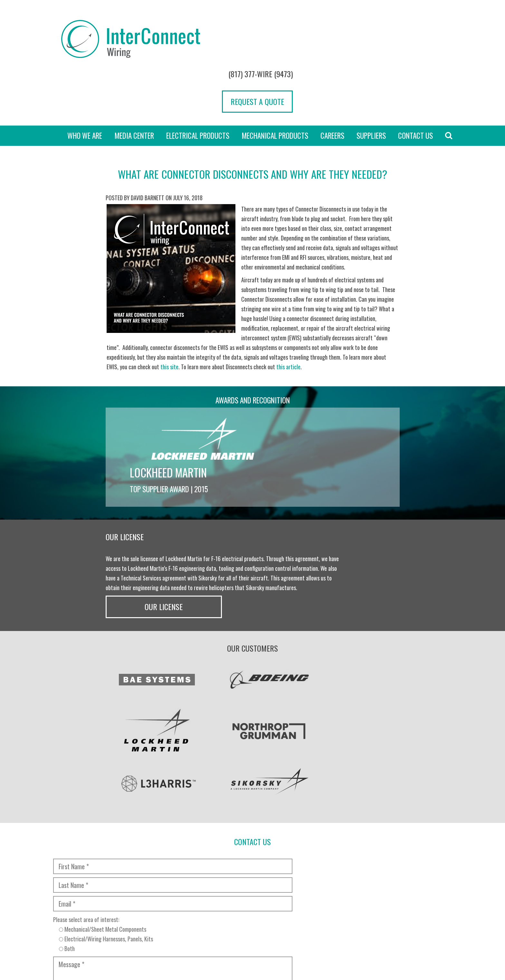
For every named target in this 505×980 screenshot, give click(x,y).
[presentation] (102, 821)
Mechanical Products (275, 88)
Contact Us (415, 88)
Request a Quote (417, 46)
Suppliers (371, 88)
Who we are (85, 88)
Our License (367, 480)
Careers (332, 88)
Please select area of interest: (150, 786)
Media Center (134, 88)
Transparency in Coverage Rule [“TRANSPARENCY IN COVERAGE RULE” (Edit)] (189, 931)
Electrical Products (198, 88)
